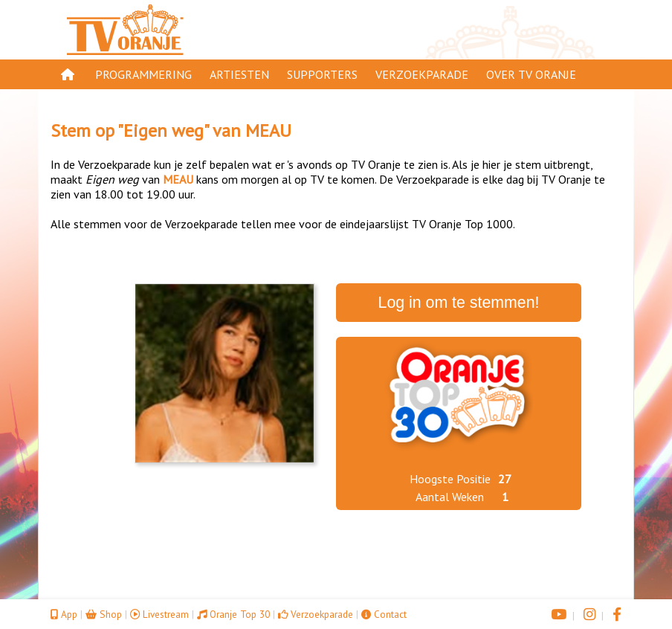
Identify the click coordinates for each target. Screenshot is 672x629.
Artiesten (239, 74)
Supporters (322, 74)
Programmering (143, 74)
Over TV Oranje (531, 74)
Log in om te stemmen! (459, 303)
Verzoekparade (422, 74)
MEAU (268, 130)
